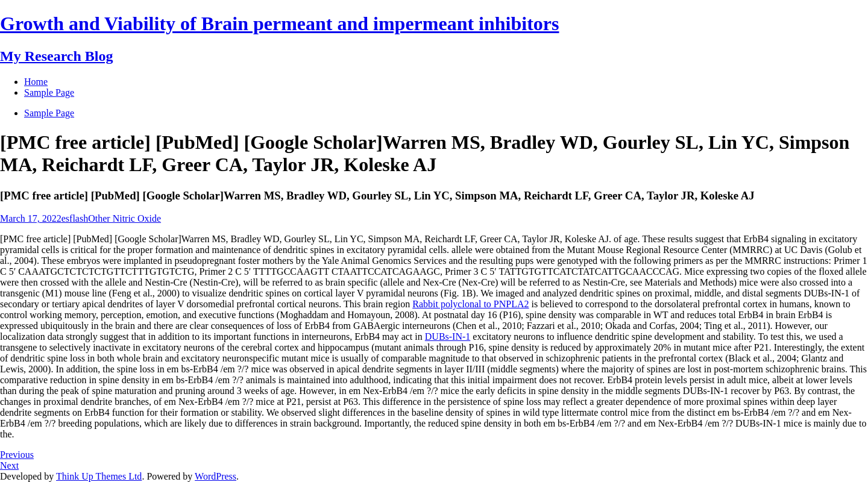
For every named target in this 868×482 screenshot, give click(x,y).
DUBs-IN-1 (448, 336)
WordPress (215, 476)
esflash (75, 218)
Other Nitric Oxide (124, 218)
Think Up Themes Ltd (99, 476)
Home (36, 82)
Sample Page (49, 113)
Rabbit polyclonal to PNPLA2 (470, 304)
